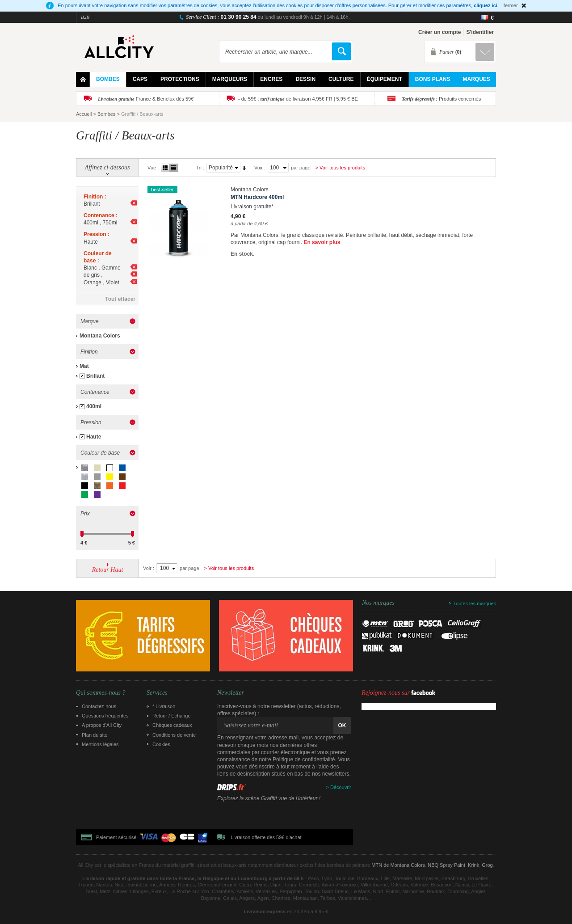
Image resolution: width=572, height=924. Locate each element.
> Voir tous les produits (341, 168)
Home (83, 79)
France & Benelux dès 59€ (146, 99)
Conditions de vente (174, 735)
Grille (165, 168)
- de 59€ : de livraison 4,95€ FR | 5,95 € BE (298, 99)
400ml (94, 406)
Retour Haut (108, 570)
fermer (511, 5)
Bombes (106, 114)
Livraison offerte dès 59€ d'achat (266, 837)
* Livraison (164, 706)
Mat (84, 366)
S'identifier (480, 32)
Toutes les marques (475, 603)
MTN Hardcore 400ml (257, 197)
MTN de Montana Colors (398, 865)
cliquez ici (486, 5)
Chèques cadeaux (172, 725)
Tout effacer (120, 299)
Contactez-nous (99, 706)
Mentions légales (100, 744)
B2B (85, 17)
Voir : (260, 168)
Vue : (153, 168)
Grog (487, 865)
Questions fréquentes (105, 716)
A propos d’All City (102, 725)
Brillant (95, 376)
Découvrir (341, 787)
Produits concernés (441, 99)
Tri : (200, 168)
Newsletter (231, 693)
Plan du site (95, 735)
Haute (94, 437)
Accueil (84, 114)
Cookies (161, 744)
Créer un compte (440, 32)
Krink (473, 865)
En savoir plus (322, 242)
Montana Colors (100, 336)
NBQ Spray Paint (446, 865)
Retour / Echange (172, 716)
